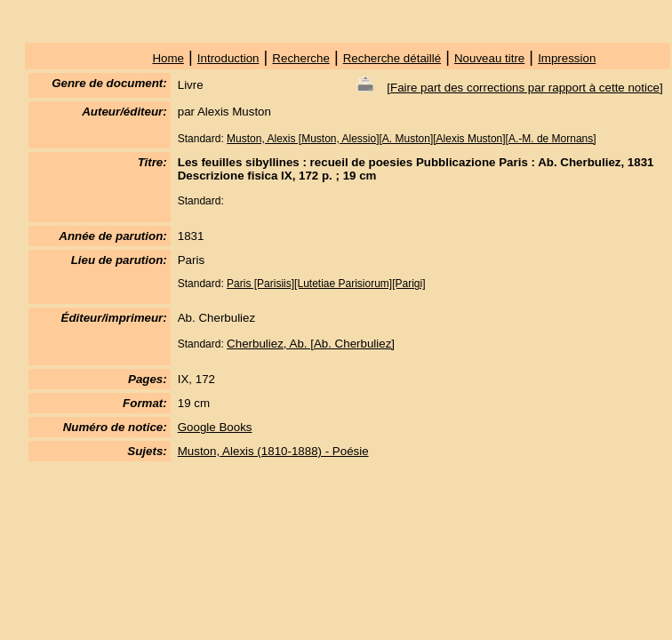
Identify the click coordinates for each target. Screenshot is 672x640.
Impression (567, 58)
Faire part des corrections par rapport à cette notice (525, 88)
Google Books (215, 427)
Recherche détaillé (392, 58)
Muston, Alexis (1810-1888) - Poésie (273, 451)
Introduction (228, 58)
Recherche (300, 58)
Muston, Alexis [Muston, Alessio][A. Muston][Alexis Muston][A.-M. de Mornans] (412, 139)
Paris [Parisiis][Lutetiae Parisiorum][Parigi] (326, 284)
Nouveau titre (489, 58)
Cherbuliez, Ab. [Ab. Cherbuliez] (311, 344)
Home (168, 58)
